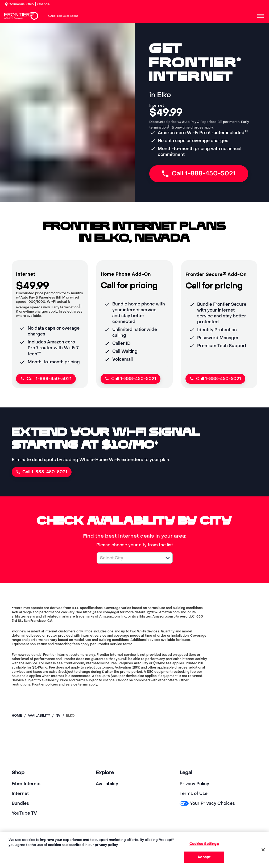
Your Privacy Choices (207, 803)
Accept (204, 857)
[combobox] (129, 558)
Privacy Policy (194, 784)
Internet (20, 793)
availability (39, 716)
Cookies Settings (204, 844)
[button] (168, 558)
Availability (107, 784)
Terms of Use (194, 793)
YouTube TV (24, 813)
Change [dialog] (44, 4)
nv (58, 716)
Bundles (20, 803)
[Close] (263, 850)
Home (17, 716)
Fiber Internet (26, 784)
